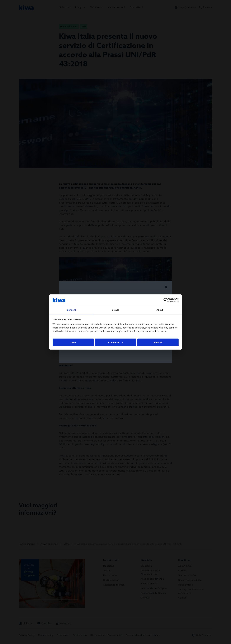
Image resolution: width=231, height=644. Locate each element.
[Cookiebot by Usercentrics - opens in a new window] (166, 300)
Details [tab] (115, 310)
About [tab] (160, 310)
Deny (73, 342)
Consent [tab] (71, 310)
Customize (116, 342)
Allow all (158, 342)
